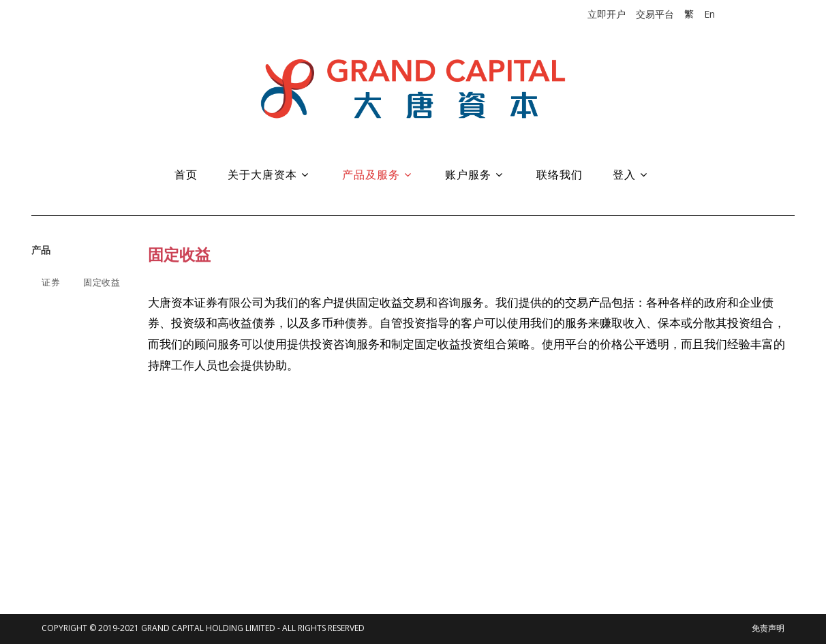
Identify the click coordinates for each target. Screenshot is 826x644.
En (709, 14)
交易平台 (655, 14)
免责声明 (768, 628)
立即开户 (607, 14)
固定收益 (102, 282)
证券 (51, 282)
